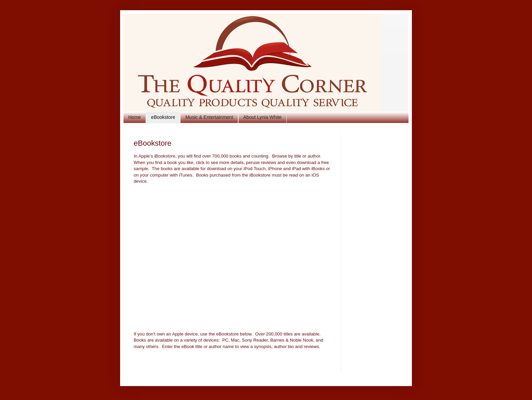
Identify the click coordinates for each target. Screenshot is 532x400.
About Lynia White (262, 117)
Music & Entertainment (209, 117)
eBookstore (163, 117)
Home (135, 117)
